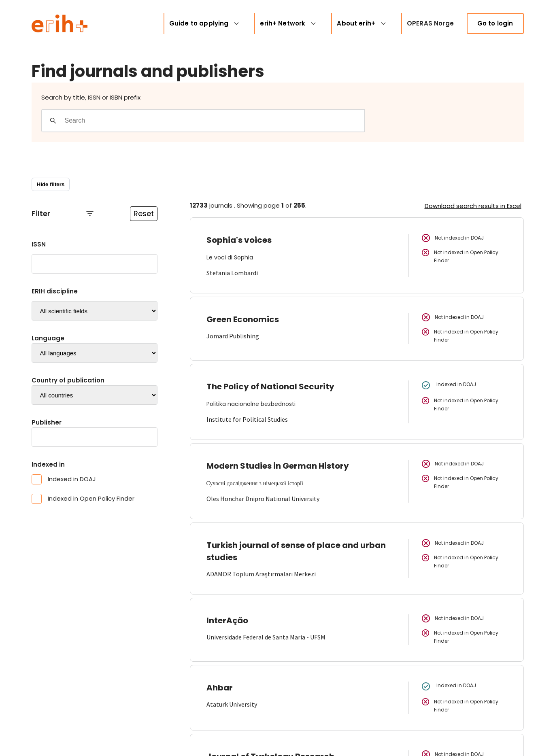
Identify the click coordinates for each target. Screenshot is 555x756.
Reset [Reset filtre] (144, 213)
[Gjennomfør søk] (53, 121)
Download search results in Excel (473, 206)
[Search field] (214, 121)
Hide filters (51, 184)
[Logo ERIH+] (60, 23)
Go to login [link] (495, 23)
